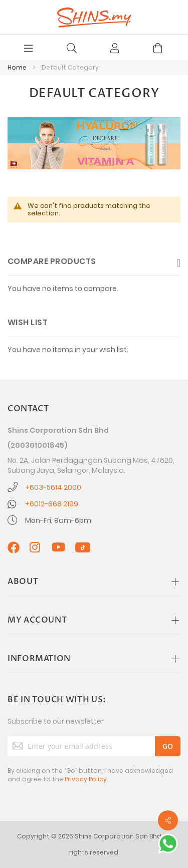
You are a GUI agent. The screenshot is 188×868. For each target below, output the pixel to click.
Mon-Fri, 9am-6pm (58, 520)
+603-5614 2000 (53, 487)
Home (18, 67)
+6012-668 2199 (52, 504)
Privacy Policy (86, 779)
